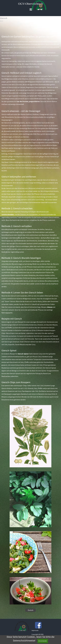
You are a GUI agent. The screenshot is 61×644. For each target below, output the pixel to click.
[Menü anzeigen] (31, 9)
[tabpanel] (31, 218)
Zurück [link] (31, 610)
